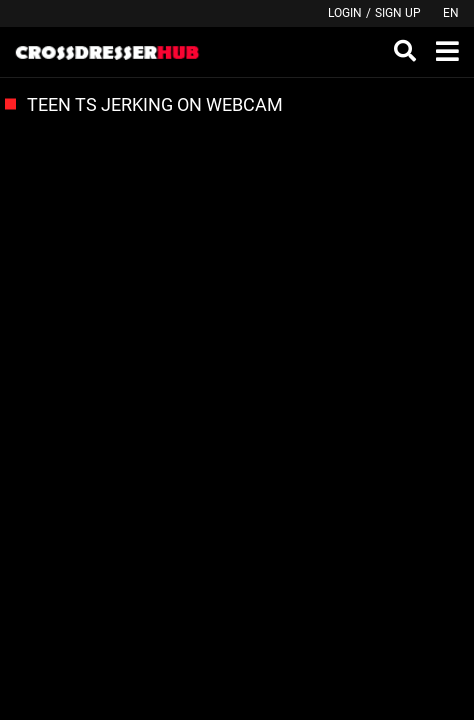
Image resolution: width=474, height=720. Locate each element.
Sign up (398, 13)
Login (345, 13)
